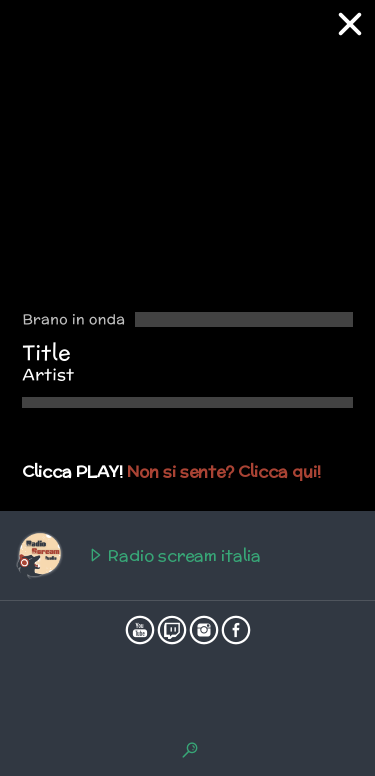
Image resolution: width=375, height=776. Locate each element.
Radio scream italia (137, 556)
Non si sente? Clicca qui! (224, 471)
